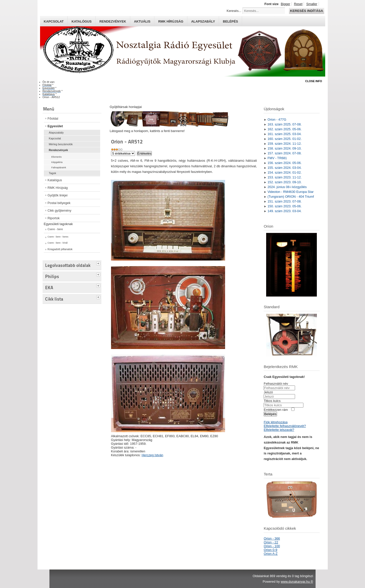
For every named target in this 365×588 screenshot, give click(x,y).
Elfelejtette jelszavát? (279, 430)
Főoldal (53, 118)
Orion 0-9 (270, 550)
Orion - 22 (271, 542)
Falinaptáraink (59, 168)
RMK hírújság (171, 21)
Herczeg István (152, 455)
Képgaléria (57, 162)
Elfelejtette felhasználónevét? (285, 426)
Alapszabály (203, 21)
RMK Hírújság (58, 188)
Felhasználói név (276, 384)
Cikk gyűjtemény (60, 210)
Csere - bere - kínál (58, 243)
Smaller (312, 4)
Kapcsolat (54, 21)
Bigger (286, 4)
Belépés (230, 21)
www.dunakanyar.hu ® (297, 582)
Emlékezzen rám (276, 410)
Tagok (53, 173)
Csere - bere (55, 229)
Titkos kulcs (272, 401)
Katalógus (81, 21)
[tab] (99, 263)
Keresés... (234, 11)
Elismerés (57, 157)
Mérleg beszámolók (61, 144)
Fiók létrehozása (276, 422)
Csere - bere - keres (58, 237)
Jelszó (268, 392)
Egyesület (55, 126)
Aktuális (142, 21)
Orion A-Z (271, 554)
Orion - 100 (272, 546)
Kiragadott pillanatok (60, 249)
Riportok (54, 218)
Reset (298, 4)
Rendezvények (113, 21)
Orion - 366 (272, 538)
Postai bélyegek (59, 203)
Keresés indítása (306, 11)
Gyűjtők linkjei (58, 195)
